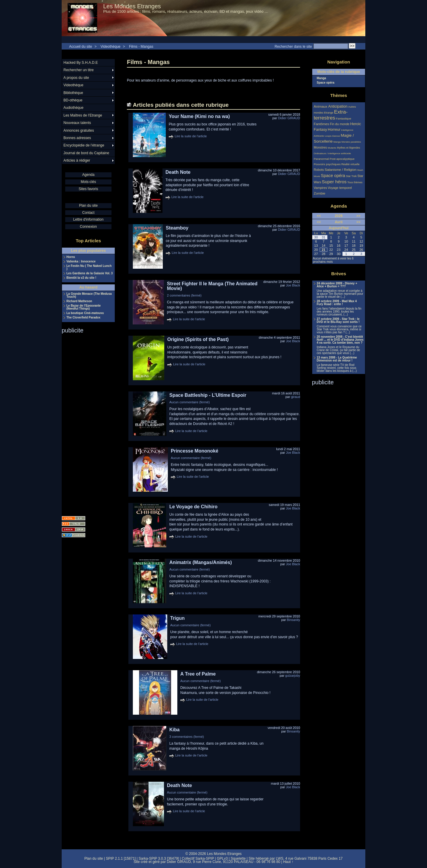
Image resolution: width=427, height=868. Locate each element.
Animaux (321, 106)
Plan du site (89, 206)
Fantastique (344, 118)
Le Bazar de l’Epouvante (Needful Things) (84, 307)
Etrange (329, 113)
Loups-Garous (332, 136)
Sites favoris (88, 189)
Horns (71, 257)
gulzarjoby (293, 676)
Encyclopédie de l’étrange (84, 145)
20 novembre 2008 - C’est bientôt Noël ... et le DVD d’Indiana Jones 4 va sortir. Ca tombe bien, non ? (340, 340)
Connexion (88, 227)
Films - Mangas (141, 47)
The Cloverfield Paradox (83, 318)
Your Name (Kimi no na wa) (199, 116)
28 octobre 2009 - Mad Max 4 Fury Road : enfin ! (337, 303)
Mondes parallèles (351, 142)
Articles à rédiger (77, 160)
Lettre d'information (88, 219)
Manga (321, 78)
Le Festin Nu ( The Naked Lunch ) (89, 267)
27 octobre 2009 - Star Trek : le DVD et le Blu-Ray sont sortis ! (338, 321)
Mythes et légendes (348, 148)
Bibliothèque (73, 93)
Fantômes (321, 124)
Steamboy (177, 228)
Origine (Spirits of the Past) (198, 339)
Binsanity (293, 620)
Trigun (177, 618)
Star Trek (351, 176)
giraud (295, 397)
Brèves (339, 274)
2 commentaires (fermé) (184, 295)
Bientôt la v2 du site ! (81, 278)
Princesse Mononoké (195, 451)
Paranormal (321, 159)
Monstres (320, 147)
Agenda (88, 175)
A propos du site (76, 78)
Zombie (320, 193)
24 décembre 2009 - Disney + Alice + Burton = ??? (337, 285)
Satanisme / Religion (341, 169)
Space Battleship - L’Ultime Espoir (208, 395)
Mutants (332, 148)
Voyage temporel (340, 188)
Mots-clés (88, 182)
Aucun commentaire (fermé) (189, 402)
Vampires (320, 188)
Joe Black (293, 285)
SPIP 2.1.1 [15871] (121, 859)
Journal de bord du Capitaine (86, 153)
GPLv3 (222, 859)
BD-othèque (73, 100)
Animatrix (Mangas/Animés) (201, 562)
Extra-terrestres (331, 115)
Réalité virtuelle (350, 164)
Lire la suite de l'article (191, 136)
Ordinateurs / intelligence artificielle (332, 153)
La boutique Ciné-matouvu (85, 313)
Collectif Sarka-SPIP (198, 859)
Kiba (175, 730)
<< (319, 216)
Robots (319, 170)
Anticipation (338, 106)
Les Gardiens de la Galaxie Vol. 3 (90, 273)
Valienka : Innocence (81, 262)
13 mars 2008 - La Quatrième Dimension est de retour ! (337, 359)
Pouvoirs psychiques (327, 164)
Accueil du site (81, 47)
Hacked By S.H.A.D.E (81, 63)
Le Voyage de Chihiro (193, 507)
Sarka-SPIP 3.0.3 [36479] (159, 859)
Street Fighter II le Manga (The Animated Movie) (212, 286)
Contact (88, 213)
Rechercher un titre (79, 70)
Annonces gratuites (79, 130)
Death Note (178, 172)
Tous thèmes (355, 182)
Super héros (334, 182)
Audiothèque (73, 108)
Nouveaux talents (77, 123)
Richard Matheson (79, 301)
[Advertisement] (85, 423)
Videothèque (110, 47)
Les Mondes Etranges (132, 6)
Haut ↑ (288, 862)
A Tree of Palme (198, 674)
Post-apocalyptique (342, 159)
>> (359, 216)
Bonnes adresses (77, 138)
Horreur (334, 130)
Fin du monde (340, 124)
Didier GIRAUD (289, 118)
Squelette (238, 859)
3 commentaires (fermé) (187, 737)
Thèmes (339, 95)
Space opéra (325, 83)
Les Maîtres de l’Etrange (83, 115)
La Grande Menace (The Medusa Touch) (89, 295)
